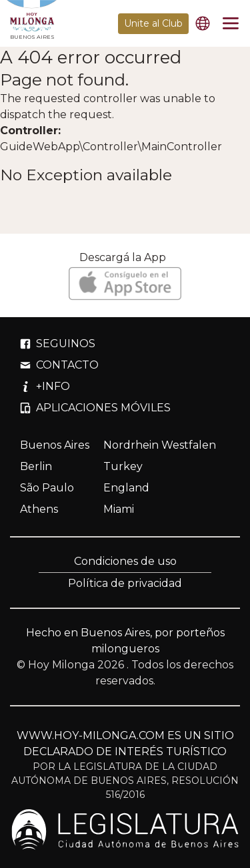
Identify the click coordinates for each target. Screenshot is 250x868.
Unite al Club (153, 23)
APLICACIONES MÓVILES (95, 408)
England (126, 488)
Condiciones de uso (125, 561)
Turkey (123, 466)
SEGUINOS (58, 344)
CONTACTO (59, 365)
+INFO (45, 386)
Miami (119, 509)
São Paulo (47, 488)
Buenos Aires (55, 445)
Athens (39, 509)
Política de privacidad (125, 583)
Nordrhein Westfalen (160, 445)
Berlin (36, 466)
